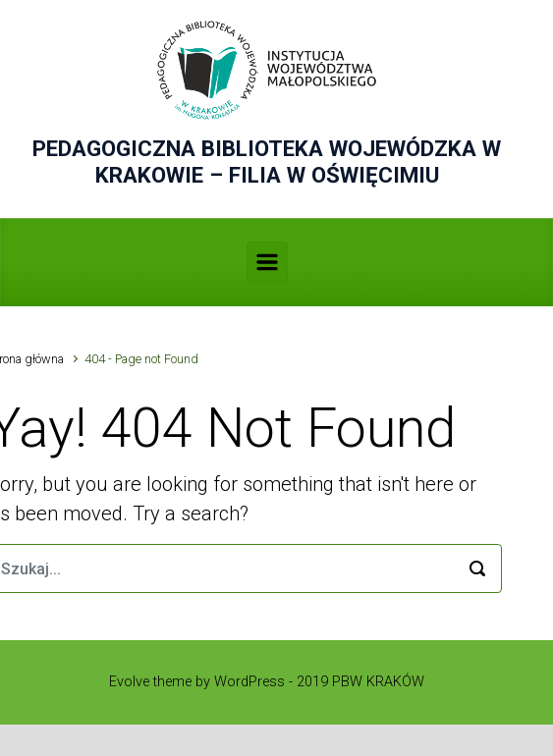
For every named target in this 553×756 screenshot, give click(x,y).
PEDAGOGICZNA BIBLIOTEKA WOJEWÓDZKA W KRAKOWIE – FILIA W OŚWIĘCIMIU (267, 162)
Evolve (129, 682)
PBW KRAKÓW (378, 682)
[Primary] (267, 262)
